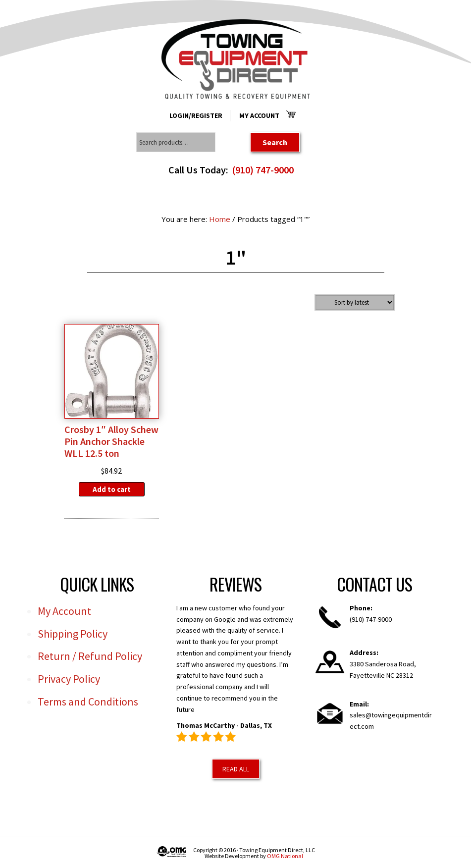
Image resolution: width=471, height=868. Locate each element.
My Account (259, 115)
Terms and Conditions (88, 702)
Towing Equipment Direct (236, 59)
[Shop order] (355, 302)
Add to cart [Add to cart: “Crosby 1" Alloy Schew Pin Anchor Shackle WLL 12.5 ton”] (112, 489)
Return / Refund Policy (90, 656)
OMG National (285, 856)
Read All (236, 769)
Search (275, 142)
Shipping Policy (73, 634)
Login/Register (196, 115)
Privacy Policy (69, 679)
